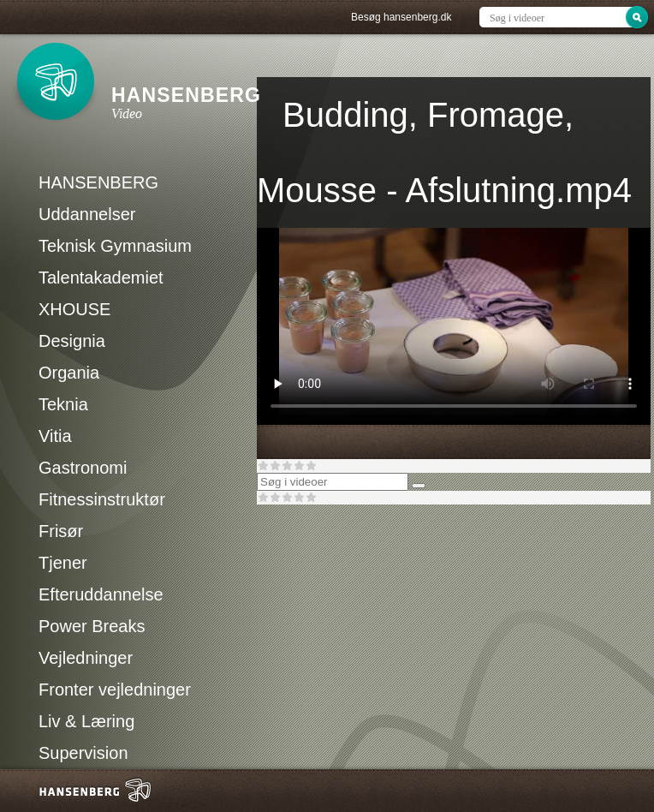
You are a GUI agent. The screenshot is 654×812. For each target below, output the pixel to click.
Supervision (83, 753)
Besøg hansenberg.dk (401, 17)
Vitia (55, 436)
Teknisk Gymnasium (115, 246)
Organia (69, 373)
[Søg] (419, 486)
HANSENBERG (98, 182)
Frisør (61, 531)
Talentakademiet (101, 278)
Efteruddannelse (101, 594)
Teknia (63, 404)
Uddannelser (87, 214)
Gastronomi (83, 468)
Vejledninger (86, 658)
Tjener (63, 563)
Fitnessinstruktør (102, 499)
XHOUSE (74, 309)
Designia (72, 341)
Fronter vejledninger (115, 690)
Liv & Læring (86, 721)
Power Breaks (92, 626)
